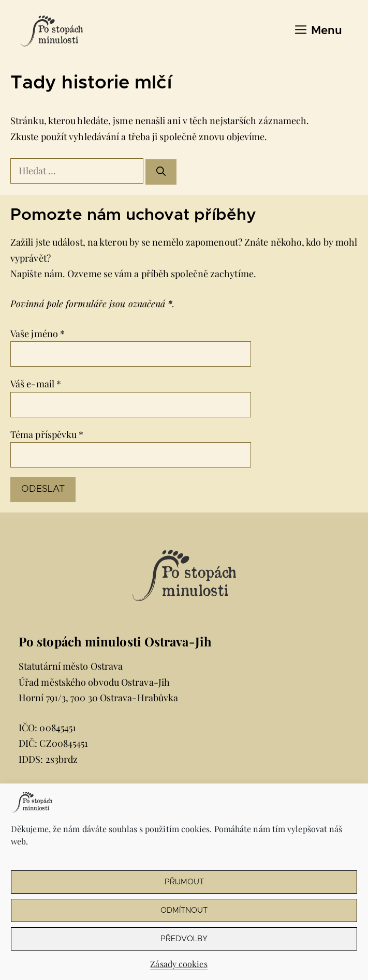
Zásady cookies (179, 964)
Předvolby (184, 939)
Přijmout (184, 882)
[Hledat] (161, 172)
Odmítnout (184, 910)
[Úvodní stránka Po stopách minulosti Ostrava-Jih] (52, 31)
